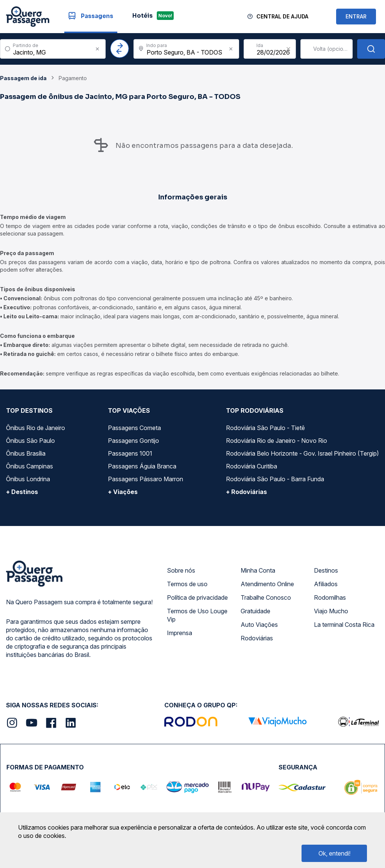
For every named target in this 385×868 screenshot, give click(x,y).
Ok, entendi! (334, 853)
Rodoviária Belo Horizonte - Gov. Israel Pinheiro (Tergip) (302, 453)
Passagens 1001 (130, 453)
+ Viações (123, 492)
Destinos (326, 570)
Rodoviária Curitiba (252, 466)
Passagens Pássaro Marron (146, 479)
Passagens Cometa (134, 428)
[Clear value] (288, 49)
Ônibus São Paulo (30, 441)
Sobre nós (181, 570)
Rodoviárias (257, 638)
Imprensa (180, 633)
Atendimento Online (267, 584)
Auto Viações (259, 625)
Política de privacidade (197, 597)
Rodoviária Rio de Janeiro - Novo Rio (277, 441)
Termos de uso (187, 584)
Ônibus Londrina (28, 479)
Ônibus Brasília (26, 453)
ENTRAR (356, 16)
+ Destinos (22, 492)
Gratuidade (255, 611)
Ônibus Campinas (30, 466)
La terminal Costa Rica (344, 625)
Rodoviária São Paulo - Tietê (265, 428)
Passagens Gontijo (133, 441)
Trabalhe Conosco (266, 597)
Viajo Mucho (331, 611)
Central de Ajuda (282, 16)
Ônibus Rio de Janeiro (36, 428)
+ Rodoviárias (246, 492)
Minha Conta (258, 570)
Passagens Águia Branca (142, 466)
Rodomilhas (330, 597)
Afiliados (326, 584)
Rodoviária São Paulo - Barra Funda (275, 479)
